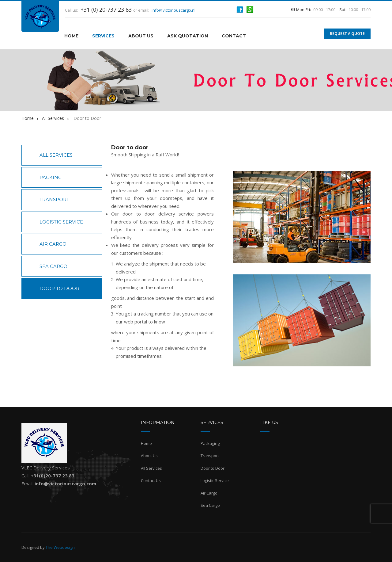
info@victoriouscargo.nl (173, 10)
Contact (234, 36)
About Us (141, 36)
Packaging (210, 443)
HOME (71, 36)
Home (146, 443)
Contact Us (151, 480)
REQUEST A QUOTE (347, 34)
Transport (54, 199)
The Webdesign (60, 547)
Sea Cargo (53, 266)
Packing (51, 177)
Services (103, 36)
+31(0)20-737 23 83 (53, 476)
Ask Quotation (188, 36)
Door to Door (59, 288)
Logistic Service (61, 222)
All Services (56, 155)
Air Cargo (53, 244)
